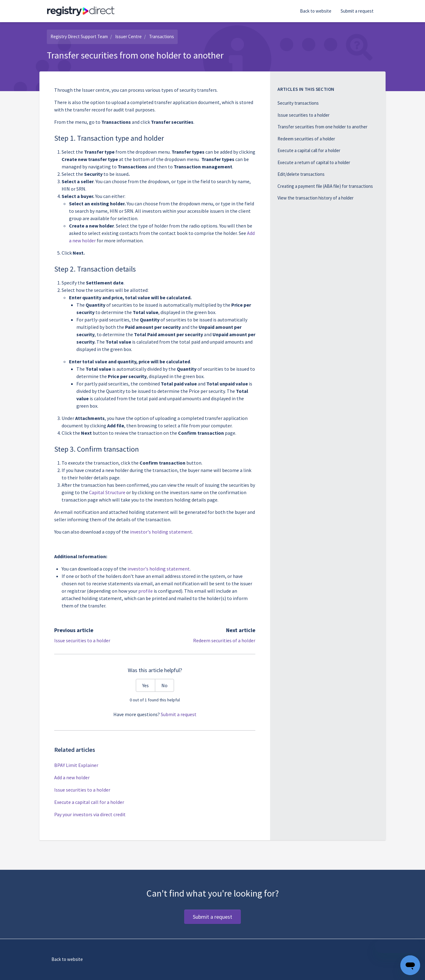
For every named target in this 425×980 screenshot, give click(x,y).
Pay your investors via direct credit (90, 814)
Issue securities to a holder (82, 640)
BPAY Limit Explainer (76, 765)
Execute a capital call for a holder (89, 802)
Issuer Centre (128, 36)
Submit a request (357, 11)
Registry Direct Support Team (79, 36)
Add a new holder (72, 777)
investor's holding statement (159, 569)
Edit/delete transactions (301, 174)
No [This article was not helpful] (164, 685)
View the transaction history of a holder (316, 198)
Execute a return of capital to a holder (314, 162)
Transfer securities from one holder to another (322, 127)
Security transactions (298, 103)
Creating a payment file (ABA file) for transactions (325, 186)
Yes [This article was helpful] (146, 685)
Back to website (316, 11)
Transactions (162, 36)
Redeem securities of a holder (224, 640)
